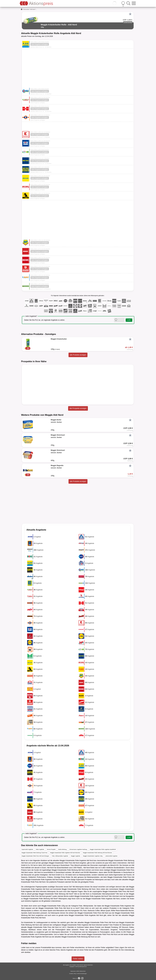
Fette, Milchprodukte (86, 906)
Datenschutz (83, 971)
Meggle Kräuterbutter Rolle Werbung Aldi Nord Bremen (97, 853)
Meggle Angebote (76, 856)
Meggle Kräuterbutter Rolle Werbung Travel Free (34, 853)
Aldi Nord (33, 9)
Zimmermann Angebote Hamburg (78, 849)
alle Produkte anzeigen (78, 355)
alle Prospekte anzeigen (78, 408)
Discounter (26, 9)
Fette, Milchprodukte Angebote (60, 856)
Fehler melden (78, 959)
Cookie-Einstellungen (82, 974)
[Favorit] (130, 14)
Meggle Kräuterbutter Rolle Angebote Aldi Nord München (65, 853)
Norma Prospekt (51, 849)
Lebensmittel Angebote (111, 856)
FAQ (75, 974)
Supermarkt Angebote (27, 849)
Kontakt (71, 974)
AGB (78, 971)
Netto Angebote (40, 849)
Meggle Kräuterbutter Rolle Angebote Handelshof (103, 849)
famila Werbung (62, 849)
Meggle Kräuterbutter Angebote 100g (93, 856)
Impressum (73, 971)
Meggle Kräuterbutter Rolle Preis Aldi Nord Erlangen (35, 856)
